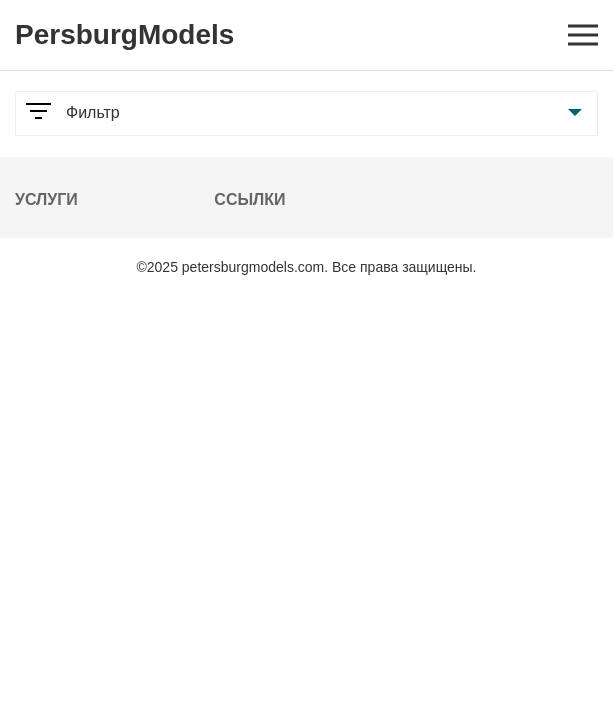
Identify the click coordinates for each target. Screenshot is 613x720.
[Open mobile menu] (583, 35)
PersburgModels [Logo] (124, 34)
